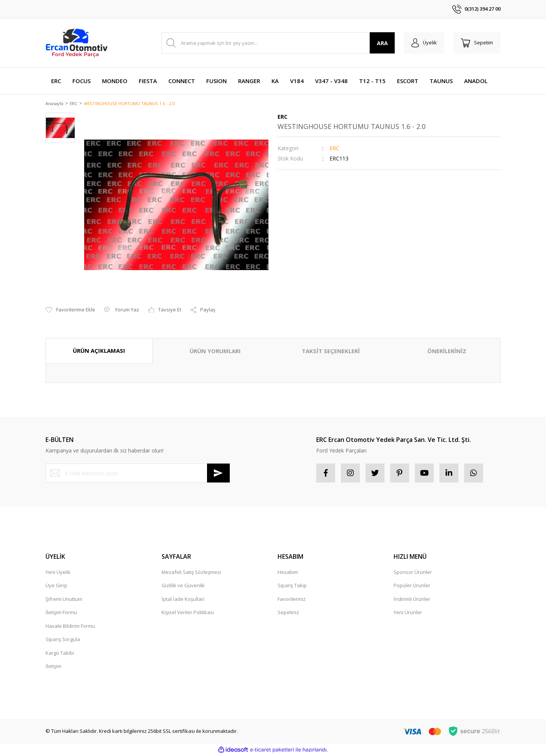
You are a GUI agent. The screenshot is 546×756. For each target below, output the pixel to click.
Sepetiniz (288, 613)
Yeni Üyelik (58, 573)
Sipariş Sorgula (63, 640)
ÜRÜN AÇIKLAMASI (99, 351)
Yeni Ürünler (408, 613)
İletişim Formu (61, 613)
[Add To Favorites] (70, 311)
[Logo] (77, 43)
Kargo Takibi (60, 654)
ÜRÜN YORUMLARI (215, 352)
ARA (382, 43)
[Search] (278, 43)
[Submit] (218, 474)
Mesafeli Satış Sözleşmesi (191, 573)
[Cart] (477, 43)
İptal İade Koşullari (183, 600)
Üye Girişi (56, 586)
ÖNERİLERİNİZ (447, 352)
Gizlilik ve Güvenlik (183, 586)
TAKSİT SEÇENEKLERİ (331, 352)
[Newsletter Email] (138, 474)
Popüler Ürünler (412, 586)
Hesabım (288, 573)
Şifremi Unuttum (64, 600)
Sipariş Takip (292, 586)
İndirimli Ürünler (412, 600)
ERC (334, 149)
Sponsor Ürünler (413, 573)
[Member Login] (424, 43)
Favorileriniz (292, 600)
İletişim (53, 667)
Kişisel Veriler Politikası (188, 613)
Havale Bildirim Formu (70, 627)
